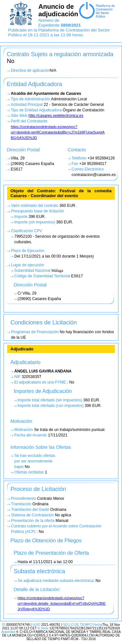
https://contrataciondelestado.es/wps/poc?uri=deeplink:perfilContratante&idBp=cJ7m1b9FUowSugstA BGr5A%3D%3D (58, 132)
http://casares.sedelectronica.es (56, 116)
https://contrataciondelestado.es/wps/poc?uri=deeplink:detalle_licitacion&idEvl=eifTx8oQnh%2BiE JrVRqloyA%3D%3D (62, 603)
